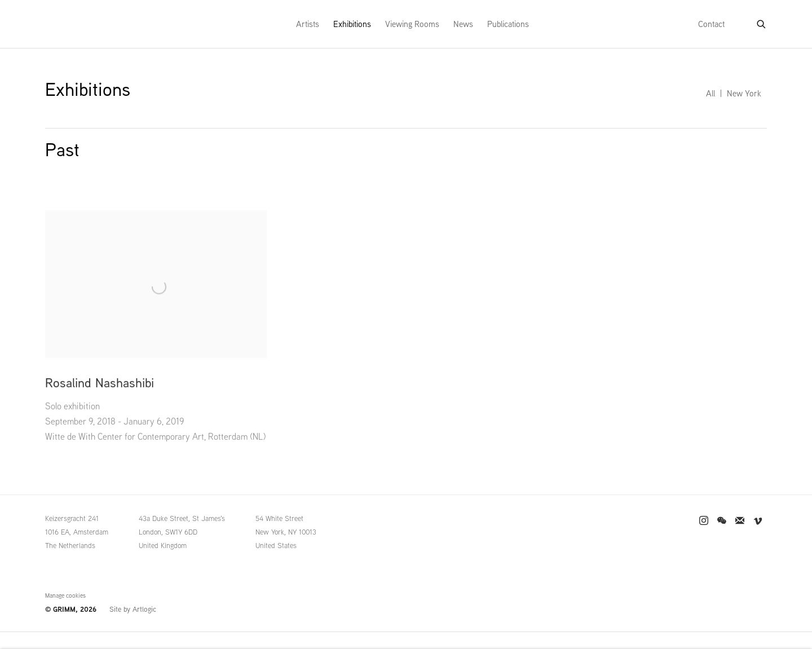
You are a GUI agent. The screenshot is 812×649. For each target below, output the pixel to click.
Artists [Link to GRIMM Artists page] (308, 24)
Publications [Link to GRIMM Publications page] (508, 24)
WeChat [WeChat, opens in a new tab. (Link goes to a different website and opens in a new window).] (722, 521)
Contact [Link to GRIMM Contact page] (711, 24)
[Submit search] (762, 22)
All (710, 93)
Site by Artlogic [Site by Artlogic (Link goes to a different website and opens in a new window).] (133, 609)
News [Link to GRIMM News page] (463, 24)
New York (744, 93)
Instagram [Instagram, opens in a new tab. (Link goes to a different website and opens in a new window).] (704, 521)
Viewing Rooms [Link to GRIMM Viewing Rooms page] (412, 24)
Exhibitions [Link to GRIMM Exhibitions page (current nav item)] (352, 24)
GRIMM (68, 24)
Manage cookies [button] (65, 595)
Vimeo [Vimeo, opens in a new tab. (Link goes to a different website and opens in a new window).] (758, 521)
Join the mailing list (740, 521)
